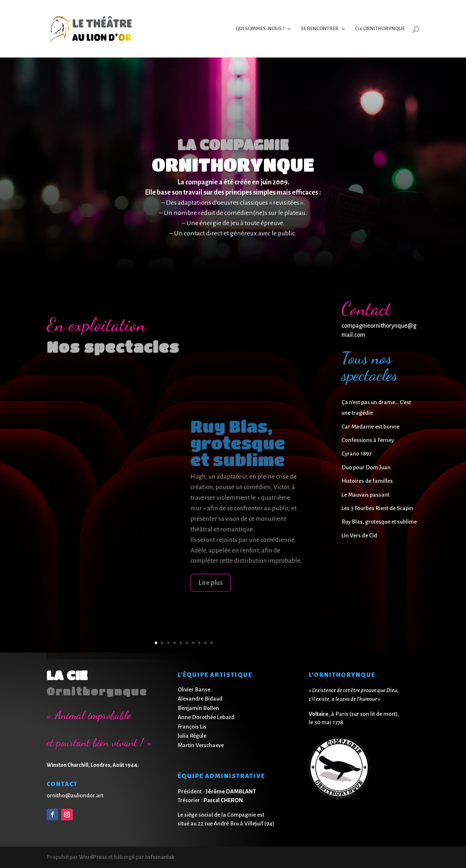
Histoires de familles (367, 481)
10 (212, 643)
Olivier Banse (194, 689)
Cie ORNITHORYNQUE (380, 29)
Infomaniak (160, 857)
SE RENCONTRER (320, 29)
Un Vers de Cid (359, 535)
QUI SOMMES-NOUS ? (260, 29)
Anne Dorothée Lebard (206, 717)
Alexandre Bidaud (200, 699)
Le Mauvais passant (366, 495)
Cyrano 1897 (356, 453)
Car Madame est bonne (370, 427)
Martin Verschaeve (201, 745)
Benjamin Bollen (198, 708)
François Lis (192, 727)
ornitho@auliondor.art (75, 795)
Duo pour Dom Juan (366, 467)
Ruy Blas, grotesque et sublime (379, 522)
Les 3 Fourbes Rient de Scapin (377, 508)
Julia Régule (192, 736)
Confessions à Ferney (368, 440)
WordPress (93, 857)
